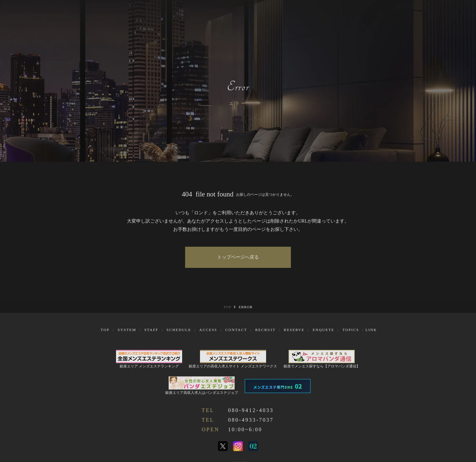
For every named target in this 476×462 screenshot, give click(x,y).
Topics (351, 330)
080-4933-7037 (251, 420)
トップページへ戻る (238, 257)
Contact (236, 330)
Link (371, 330)
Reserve (294, 330)
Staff (152, 330)
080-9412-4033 (251, 410)
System (127, 330)
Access (208, 330)
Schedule (179, 330)
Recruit (265, 330)
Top (105, 330)
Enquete (324, 330)
